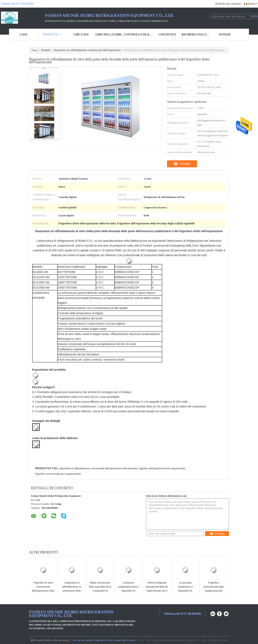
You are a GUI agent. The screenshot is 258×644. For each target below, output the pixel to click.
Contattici (167, 35)
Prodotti (52, 35)
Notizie (225, 35)
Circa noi (81, 35)
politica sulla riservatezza (57, 640)
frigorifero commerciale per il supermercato (58, 474)
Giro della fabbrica (110, 35)
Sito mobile (37, 640)
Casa (23, 35)
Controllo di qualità (139, 35)
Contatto (185, 164)
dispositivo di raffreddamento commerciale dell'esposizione (87, 50)
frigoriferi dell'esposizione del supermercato (162, 468)
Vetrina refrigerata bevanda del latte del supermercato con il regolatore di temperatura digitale (157, 591)
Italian (252, 4)
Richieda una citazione (228, 4)
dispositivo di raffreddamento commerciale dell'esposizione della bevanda (98, 468)
